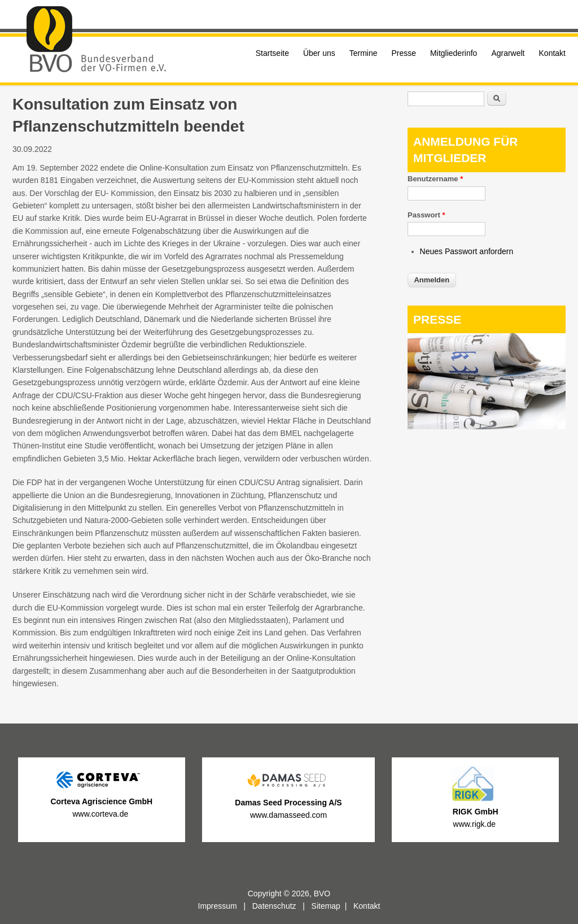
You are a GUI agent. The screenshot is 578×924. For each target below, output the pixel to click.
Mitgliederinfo (454, 53)
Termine (364, 53)
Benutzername (435, 179)
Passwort (426, 215)
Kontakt (552, 53)
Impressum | (225, 906)
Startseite (272, 53)
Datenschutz (274, 906)
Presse (404, 53)
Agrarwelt (508, 53)
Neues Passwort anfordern (467, 251)
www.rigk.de (476, 824)
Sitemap (326, 906)
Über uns (319, 53)
